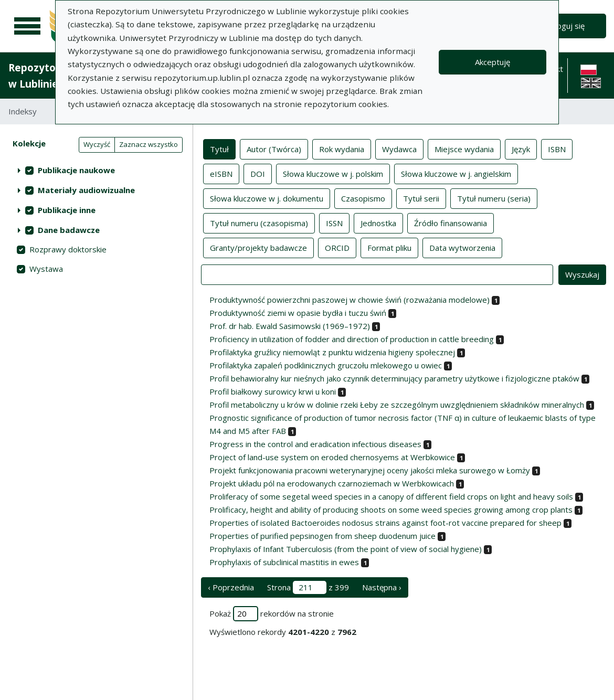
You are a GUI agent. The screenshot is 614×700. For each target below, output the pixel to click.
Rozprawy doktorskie (68, 249)
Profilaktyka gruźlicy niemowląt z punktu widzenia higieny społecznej (332, 352)
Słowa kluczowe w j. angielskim (456, 173)
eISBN (221, 173)
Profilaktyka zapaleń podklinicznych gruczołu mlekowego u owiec (326, 365)
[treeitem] (96, 170)
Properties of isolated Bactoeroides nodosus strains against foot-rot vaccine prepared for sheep (385, 523)
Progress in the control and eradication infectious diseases (315, 444)
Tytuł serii (421, 198)
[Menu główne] (27, 26)
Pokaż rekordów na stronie (272, 614)
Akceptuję (493, 62)
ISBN (557, 149)
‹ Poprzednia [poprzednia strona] (231, 587)
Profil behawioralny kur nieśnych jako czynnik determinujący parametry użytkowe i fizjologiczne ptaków (394, 378)
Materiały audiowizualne (86, 190)
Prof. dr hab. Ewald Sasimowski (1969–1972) (290, 326)
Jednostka (378, 222)
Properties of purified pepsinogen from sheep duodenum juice (322, 536)
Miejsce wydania (464, 149)
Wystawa (46, 269)
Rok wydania (342, 149)
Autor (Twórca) (274, 149)
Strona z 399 (308, 587)
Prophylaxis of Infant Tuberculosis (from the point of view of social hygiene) (346, 549)
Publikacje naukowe (76, 170)
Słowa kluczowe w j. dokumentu (267, 198)
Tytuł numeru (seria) (494, 198)
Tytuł (219, 149)
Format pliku (389, 247)
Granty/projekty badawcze (258, 247)
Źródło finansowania (451, 222)
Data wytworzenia (462, 247)
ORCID (337, 247)
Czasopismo (363, 198)
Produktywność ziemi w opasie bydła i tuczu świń (298, 313)
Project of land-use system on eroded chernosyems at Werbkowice (332, 457)
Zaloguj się (565, 26)
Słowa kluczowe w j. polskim (333, 173)
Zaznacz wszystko (149, 144)
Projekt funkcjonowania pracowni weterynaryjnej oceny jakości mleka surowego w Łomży (370, 470)
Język (521, 149)
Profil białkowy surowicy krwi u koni (273, 391)
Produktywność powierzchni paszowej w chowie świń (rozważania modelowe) (350, 300)
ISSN (334, 222)
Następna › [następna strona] (382, 587)
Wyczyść (97, 144)
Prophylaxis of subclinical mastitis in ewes (284, 562)
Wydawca (399, 149)
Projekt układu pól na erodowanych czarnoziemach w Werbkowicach (332, 483)
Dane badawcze (69, 230)
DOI (258, 173)
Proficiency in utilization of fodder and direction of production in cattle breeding (352, 339)
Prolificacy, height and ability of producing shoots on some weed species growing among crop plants (391, 510)
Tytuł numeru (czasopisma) (259, 222)
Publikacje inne (67, 210)
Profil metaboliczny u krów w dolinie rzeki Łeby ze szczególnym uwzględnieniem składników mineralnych (397, 405)
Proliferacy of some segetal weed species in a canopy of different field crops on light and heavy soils (391, 496)
